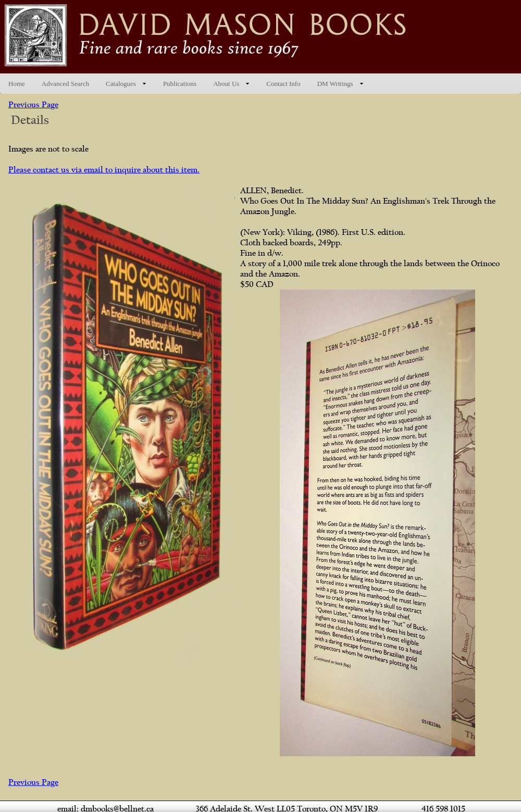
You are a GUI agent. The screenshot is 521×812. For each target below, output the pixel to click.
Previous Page (33, 105)
